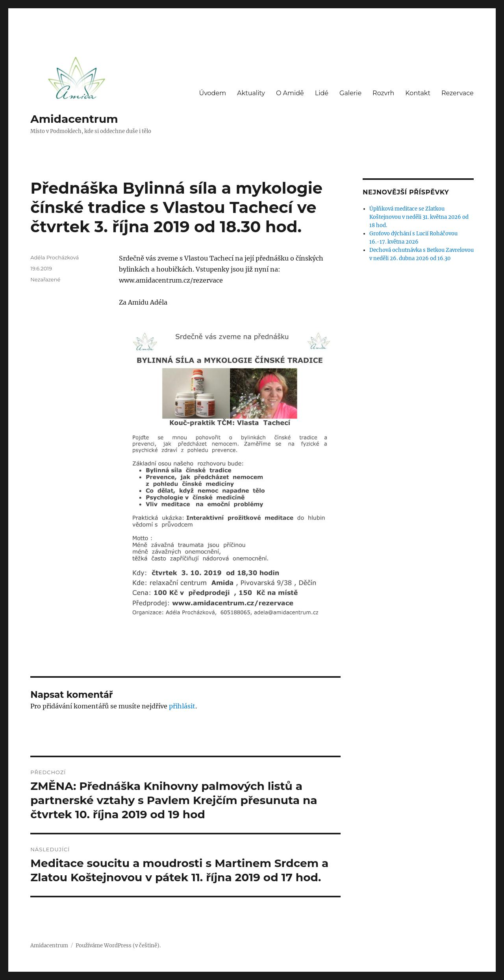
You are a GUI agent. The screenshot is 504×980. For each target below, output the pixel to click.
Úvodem (212, 93)
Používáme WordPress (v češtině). (118, 946)
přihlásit (182, 706)
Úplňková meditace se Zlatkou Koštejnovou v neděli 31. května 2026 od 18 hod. (419, 217)
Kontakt (418, 93)
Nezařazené (45, 279)
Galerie (350, 93)
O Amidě (290, 93)
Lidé (322, 93)
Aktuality (251, 93)
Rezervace (458, 93)
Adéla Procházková (55, 257)
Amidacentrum (74, 119)
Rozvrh (383, 93)
